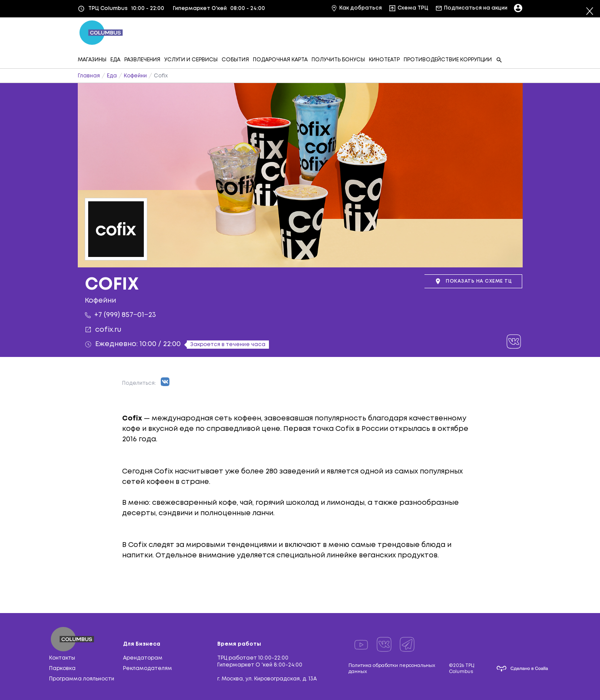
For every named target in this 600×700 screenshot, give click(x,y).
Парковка (62, 668)
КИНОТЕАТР (384, 60)
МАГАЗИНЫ (92, 60)
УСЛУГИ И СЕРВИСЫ (191, 60)
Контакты (62, 658)
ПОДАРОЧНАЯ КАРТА (280, 60)
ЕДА (115, 60)
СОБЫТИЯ (235, 60)
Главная (89, 76)
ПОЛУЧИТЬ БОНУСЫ (338, 60)
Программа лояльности (82, 679)
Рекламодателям (148, 668)
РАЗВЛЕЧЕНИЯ (142, 60)
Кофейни (135, 76)
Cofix (161, 76)
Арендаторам (143, 658)
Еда (112, 76)
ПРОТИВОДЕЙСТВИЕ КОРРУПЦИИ (448, 60)
